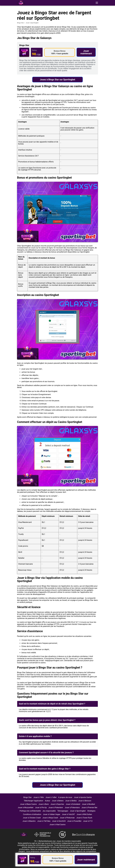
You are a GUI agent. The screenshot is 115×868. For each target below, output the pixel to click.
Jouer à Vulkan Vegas (52, 814)
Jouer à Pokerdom (56, 808)
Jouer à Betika (71, 801)
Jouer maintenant (86, 52)
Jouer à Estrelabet (73, 804)
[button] (97, 3)
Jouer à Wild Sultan (84, 814)
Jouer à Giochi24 (59, 821)
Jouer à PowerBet (74, 821)
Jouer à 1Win (39, 797)
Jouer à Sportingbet (78, 811)
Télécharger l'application (34, 801)
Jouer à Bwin (44, 804)
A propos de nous (65, 797)
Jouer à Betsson (85, 801)
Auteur (47, 801)
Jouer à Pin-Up (41, 808)
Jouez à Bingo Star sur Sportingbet (57, 80)
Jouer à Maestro (29, 821)
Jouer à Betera (58, 801)
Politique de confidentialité (30, 811)
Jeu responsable (49, 811)
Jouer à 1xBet (51, 797)
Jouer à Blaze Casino (28, 804)
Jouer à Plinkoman (67, 818)
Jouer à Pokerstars (72, 808)
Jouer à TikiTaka (44, 821)
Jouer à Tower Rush (84, 818)
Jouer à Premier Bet (89, 808)
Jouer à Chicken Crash (32, 818)
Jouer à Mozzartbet (26, 808)
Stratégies (91, 811)
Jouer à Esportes (57, 804)
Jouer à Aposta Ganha (83, 797)
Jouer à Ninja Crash (50, 818)
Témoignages (63, 811)
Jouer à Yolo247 (68, 814)
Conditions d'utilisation (32, 814)
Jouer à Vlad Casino (57, 825)
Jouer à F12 (88, 821)
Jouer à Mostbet (88, 804)
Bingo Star (20, 23)
